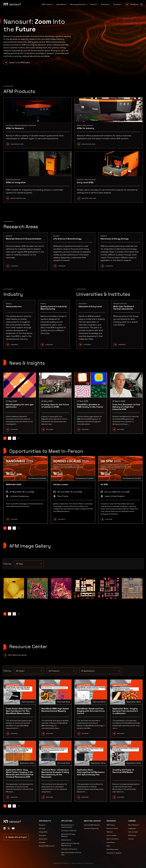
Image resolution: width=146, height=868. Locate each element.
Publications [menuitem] (111, 842)
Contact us (134, 4)
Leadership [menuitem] (132, 828)
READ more (121, 734)
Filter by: (7, 564)
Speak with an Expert (18, 837)
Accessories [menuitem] (43, 839)
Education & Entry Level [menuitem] (69, 849)
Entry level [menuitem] (43, 835)
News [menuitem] (108, 846)
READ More (85, 734)
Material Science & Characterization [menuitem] (67, 826)
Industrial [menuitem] (42, 828)
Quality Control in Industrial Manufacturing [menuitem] (70, 844)
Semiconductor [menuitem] (66, 840)
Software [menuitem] (42, 842)
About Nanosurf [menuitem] (134, 825)
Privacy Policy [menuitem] (89, 863)
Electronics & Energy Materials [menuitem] (68, 835)
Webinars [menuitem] (110, 832)
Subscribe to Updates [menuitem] (114, 853)
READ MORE (14, 519)
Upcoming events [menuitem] (113, 849)
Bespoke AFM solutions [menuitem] (47, 846)
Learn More (14, 266)
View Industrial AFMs (88, 144)
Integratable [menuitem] (43, 832)
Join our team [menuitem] (133, 832)
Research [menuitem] (42, 825)
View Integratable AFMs (18, 198)
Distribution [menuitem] (132, 835)
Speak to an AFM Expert (20, 62)
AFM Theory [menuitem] (111, 825)
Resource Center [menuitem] (112, 828)
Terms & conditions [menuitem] (77, 863)
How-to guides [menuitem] (112, 835)
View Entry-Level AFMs (89, 198)
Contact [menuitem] (131, 839)
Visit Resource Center (18, 655)
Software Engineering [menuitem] (91, 828)
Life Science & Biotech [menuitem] (69, 831)
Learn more (62, 266)
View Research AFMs (17, 144)
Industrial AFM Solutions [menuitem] (92, 825)
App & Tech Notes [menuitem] (113, 839)
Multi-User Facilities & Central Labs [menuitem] (71, 854)
